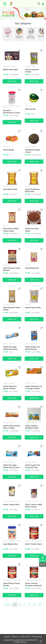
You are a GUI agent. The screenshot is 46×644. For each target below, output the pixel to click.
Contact (7, 637)
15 (20, 604)
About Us (15, 637)
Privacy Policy (37, 637)
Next (40, 604)
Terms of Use (25, 637)
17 (29, 604)
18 (34, 604)
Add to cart (12, 81)
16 (24, 604)
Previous (8, 604)
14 (15, 604)
